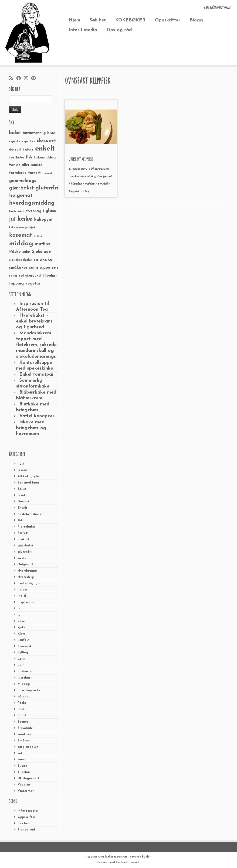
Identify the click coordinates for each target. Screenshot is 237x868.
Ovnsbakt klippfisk (81, 159)
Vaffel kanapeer (37, 416)
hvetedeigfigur (29, 583)
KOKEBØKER (130, 20)
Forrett (23, 533)
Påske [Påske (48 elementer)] (15, 252)
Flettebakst (27, 527)
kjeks (21, 627)
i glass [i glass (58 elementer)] (49, 211)
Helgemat (25, 564)
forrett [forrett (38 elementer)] (34, 173)
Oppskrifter (168, 20)
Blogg (196, 20)
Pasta (22, 709)
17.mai (22, 470)
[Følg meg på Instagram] (28, 79)
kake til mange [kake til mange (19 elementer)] (18, 228)
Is (19, 609)
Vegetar (24, 785)
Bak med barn (28, 483)
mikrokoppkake (29, 690)
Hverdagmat (28, 571)
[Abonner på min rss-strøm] (13, 79)
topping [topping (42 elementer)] (16, 284)
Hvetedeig (26, 577)
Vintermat (26, 791)
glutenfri (25, 552)
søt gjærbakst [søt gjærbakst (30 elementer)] (30, 276)
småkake (24, 734)
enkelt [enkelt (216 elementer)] (45, 149)
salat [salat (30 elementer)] (26, 252)
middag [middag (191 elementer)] (21, 244)
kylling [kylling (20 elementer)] (38, 236)
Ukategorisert (29, 778)
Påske (22, 703)
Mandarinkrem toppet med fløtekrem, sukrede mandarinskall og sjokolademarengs (36, 345)
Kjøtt (22, 634)
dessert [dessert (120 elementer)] (46, 141)
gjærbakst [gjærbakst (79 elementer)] (21, 188)
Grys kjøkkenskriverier (113, 857)
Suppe (22, 766)
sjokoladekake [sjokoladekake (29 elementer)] (20, 260)
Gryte (22, 558)
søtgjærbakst (28, 747)
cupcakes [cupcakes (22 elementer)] (29, 141)
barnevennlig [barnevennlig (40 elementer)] (34, 133)
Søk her (98, 20)
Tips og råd (119, 30)
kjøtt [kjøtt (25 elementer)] (33, 228)
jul (20, 615)
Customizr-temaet (127, 862)
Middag (24, 684)
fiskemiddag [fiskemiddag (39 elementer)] (45, 158)
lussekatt (25, 678)
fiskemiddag (89, 176)
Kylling (23, 653)
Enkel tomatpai (36, 374)
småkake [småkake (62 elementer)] (43, 260)
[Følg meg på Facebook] (20, 79)
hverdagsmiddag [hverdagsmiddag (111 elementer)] (32, 203)
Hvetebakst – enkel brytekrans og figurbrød (34, 321)
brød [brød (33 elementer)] (51, 133)
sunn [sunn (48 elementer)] (34, 268)
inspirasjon (26, 602)
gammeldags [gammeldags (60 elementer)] (23, 181)
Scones (23, 722)
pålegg (23, 697)
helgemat (105, 176)
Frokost (23, 539)
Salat (22, 715)
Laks (21, 659)
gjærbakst (25, 546)
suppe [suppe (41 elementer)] (45, 268)
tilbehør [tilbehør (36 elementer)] (50, 276)
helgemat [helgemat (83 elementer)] (21, 196)
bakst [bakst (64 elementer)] (15, 133)
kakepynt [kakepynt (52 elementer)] (44, 220)
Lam (21, 665)
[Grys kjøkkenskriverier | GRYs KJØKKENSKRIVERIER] (28, 33)
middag (90, 184)
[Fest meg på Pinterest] (35, 79)
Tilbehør (24, 772)
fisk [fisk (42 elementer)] (29, 158)
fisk (20, 520)
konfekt (24, 640)
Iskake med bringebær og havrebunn (31, 428)
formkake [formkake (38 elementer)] (18, 173)
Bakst (22, 489)
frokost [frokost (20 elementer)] (47, 173)
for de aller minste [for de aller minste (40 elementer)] (26, 165)
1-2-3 (21, 464)
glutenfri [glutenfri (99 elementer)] (47, 188)
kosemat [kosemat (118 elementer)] (21, 235)
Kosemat (24, 646)
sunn (21, 760)
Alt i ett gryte (28, 476)
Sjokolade (25, 728)
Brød (21, 495)
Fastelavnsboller (30, 514)
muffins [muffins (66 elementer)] (42, 244)
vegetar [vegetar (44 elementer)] (33, 283)
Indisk (22, 596)
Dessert (24, 502)
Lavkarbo (25, 671)
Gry (87, 191)
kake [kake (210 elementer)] (25, 219)
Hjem (74, 20)
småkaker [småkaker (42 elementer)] (18, 268)
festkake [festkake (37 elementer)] (17, 158)
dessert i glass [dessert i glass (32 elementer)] (21, 150)
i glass (23, 590)
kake (21, 621)
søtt (21, 753)
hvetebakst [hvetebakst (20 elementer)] (16, 211)
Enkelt (22, 508)
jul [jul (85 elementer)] (12, 219)
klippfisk (77, 184)
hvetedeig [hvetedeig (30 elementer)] (33, 211)
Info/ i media (83, 30)
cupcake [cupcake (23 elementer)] (15, 141)
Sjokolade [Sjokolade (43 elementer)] (42, 252)
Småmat (24, 741)
